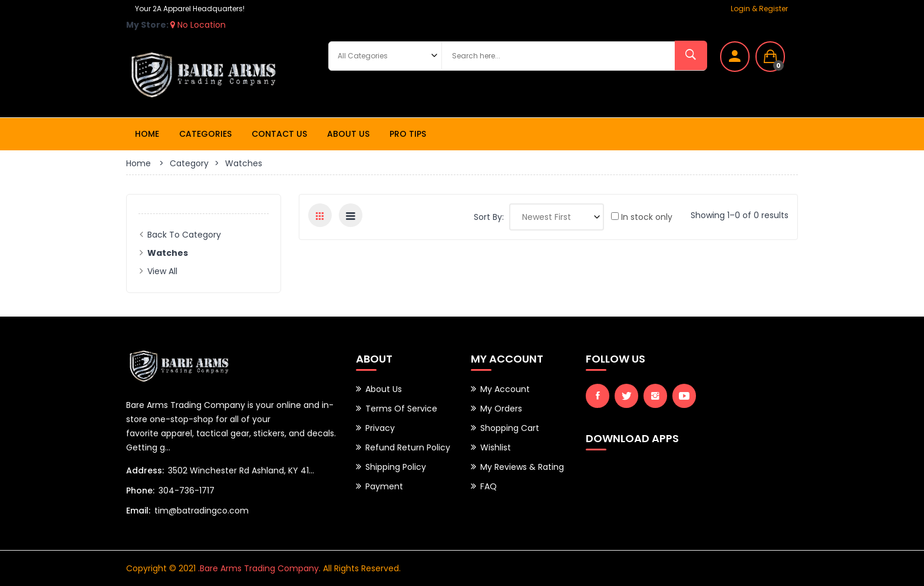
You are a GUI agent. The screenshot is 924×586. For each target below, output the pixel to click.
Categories (205, 134)
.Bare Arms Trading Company (258, 568)
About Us (348, 134)
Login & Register (759, 9)
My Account (505, 389)
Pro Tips (408, 134)
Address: (145, 470)
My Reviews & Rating (522, 467)
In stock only (642, 217)
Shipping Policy (396, 467)
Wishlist (496, 447)
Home (147, 134)
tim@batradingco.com (202, 511)
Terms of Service (401, 409)
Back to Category (184, 235)
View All (162, 271)
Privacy (380, 428)
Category (189, 163)
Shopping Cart (510, 428)
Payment (384, 486)
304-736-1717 (187, 490)
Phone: (140, 490)
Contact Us (279, 134)
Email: (138, 511)
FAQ (489, 486)
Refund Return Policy (408, 447)
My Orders (501, 409)
